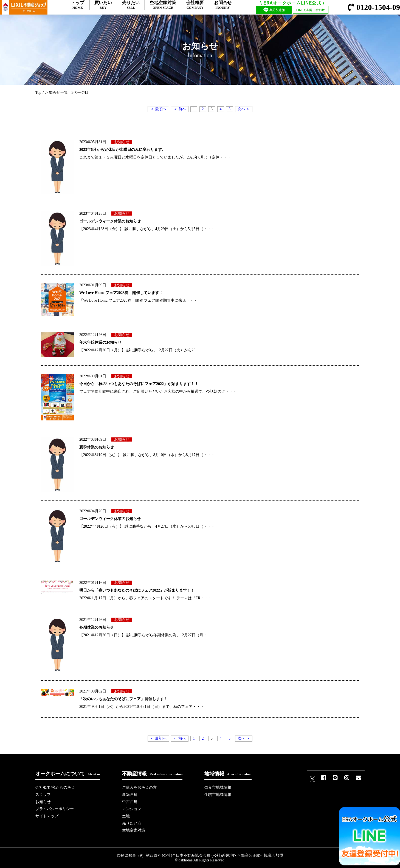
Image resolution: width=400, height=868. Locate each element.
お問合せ (223, 5)
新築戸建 (130, 795)
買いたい (103, 5)
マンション (132, 809)
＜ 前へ (180, 109)
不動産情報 (152, 774)
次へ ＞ (244, 109)
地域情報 (228, 774)
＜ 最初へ (158, 109)
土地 (126, 816)
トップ (78, 5)
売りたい (131, 5)
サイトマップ (47, 816)
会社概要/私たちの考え (55, 788)
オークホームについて (68, 774)
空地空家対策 (163, 5)
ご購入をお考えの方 (139, 788)
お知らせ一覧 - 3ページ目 (67, 93)
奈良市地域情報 (218, 788)
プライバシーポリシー (55, 809)
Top (38, 93)
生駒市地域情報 (218, 795)
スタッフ (43, 795)
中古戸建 (130, 802)
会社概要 (195, 5)
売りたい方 (132, 823)
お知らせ (43, 802)
